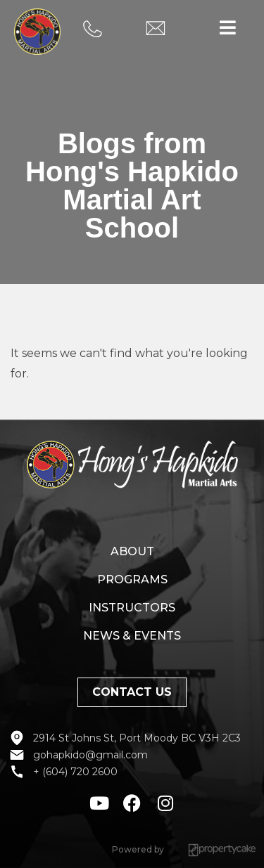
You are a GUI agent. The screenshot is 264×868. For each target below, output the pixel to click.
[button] (227, 28)
